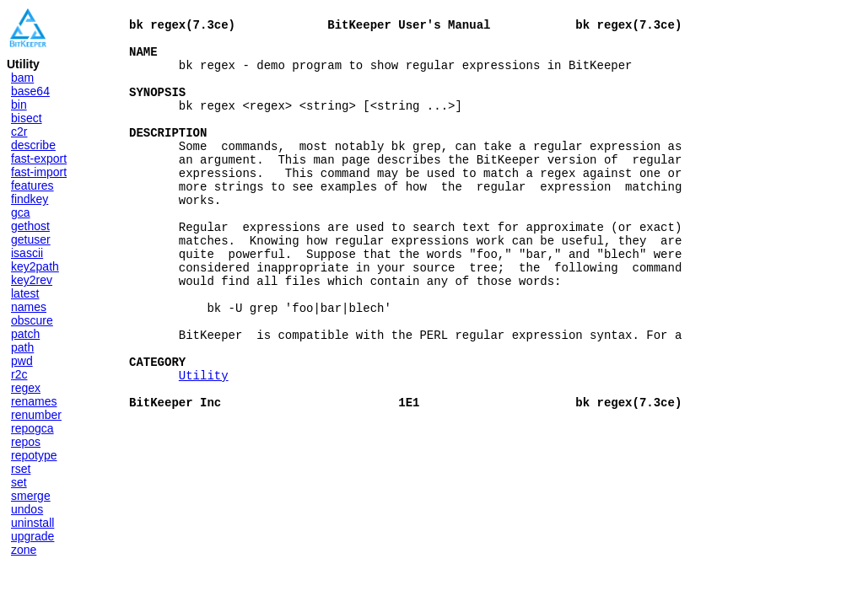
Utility (204, 443)
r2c (19, 374)
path (22, 347)
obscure (32, 320)
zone (24, 550)
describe (33, 145)
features (32, 185)
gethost (30, 226)
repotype (34, 455)
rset (21, 469)
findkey (30, 199)
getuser (31, 239)
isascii (27, 253)
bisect (27, 118)
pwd (22, 361)
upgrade (32, 536)
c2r (19, 132)
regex (26, 388)
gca (21, 212)
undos (27, 509)
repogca (32, 428)
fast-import (39, 172)
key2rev (32, 280)
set (19, 482)
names (29, 307)
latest (25, 293)
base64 (30, 91)
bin (19, 105)
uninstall (32, 523)
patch (25, 334)
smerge (31, 496)
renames (34, 401)
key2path (35, 266)
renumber (36, 415)
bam (22, 78)
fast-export (39, 158)
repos (26, 442)
